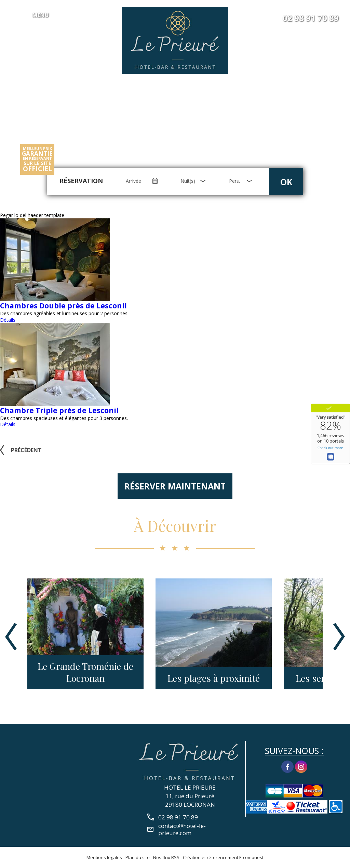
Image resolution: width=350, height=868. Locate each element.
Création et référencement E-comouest (223, 857)
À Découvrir (175, 525)
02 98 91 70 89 (311, 18)
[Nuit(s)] (191, 181)
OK (286, 182)
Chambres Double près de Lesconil (63, 306)
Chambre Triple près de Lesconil (59, 410)
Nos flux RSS (166, 857)
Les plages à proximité (214, 678)
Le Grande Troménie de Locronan (85, 672)
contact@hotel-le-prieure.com (182, 829)
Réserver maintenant (175, 486)
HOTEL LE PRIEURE (190, 787)
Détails (8, 320)
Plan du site (138, 857)
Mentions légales (104, 857)
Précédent (26, 450)
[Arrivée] (136, 181)
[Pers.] (237, 181)
